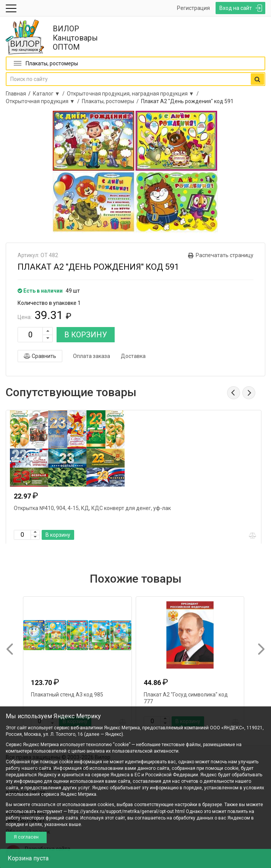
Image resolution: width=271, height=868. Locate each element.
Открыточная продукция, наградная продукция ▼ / (134, 94)
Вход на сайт (236, 8)
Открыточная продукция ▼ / (44, 101)
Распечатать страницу (225, 255)
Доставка (133, 356)
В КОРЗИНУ (86, 335)
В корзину (58, 535)
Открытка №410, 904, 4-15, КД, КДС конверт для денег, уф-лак (92, 508)
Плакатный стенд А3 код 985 (67, 695)
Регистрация (193, 8)
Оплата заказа (92, 356)
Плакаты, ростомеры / (111, 101)
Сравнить (40, 356)
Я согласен (26, 837)
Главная (16, 94)
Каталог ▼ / (50, 94)
